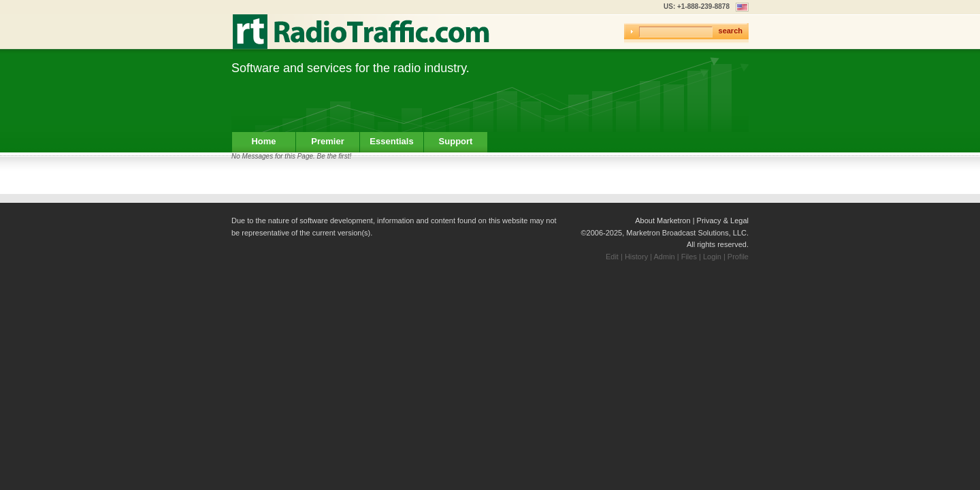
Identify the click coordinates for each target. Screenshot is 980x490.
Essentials (391, 141)
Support (456, 141)
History (636, 257)
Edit (612, 257)
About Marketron (663, 220)
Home (263, 141)
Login (712, 257)
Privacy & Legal (723, 220)
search (731, 31)
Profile (738, 257)
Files (689, 257)
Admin (665, 257)
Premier (327, 141)
